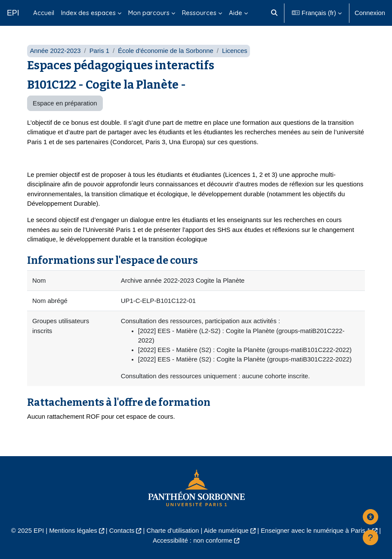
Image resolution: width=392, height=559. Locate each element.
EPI (13, 13)
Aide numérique (226, 531)
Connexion (370, 13)
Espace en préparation (65, 103)
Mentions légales (73, 531)
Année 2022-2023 (55, 51)
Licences (235, 51)
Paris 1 (99, 51)
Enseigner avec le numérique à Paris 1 (316, 531)
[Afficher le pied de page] (370, 537)
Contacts (122, 531)
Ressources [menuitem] (199, 13)
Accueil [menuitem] (44, 13)
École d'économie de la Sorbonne (166, 51)
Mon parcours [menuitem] (149, 13)
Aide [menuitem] (236, 13)
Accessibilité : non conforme (193, 540)
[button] (275, 13)
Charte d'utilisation (173, 531)
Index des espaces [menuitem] (88, 13)
